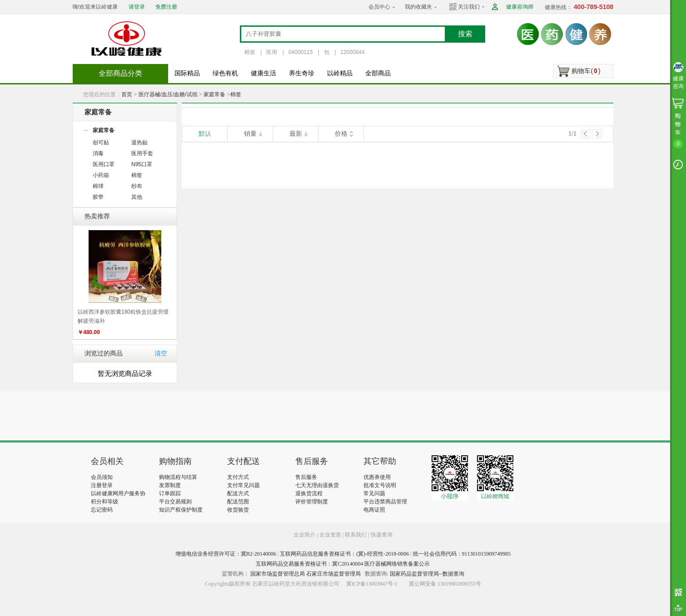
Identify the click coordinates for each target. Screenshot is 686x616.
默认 (205, 134)
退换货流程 (309, 493)
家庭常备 (214, 94)
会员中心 (379, 7)
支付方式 (238, 477)
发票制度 (170, 485)
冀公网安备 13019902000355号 (445, 584)
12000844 (352, 52)
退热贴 (139, 143)
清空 (161, 353)
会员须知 (102, 477)
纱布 (137, 186)
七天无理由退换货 (317, 485)
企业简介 (305, 535)
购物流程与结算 (178, 477)
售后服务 (306, 477)
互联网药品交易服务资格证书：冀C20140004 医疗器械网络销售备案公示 (343, 564)
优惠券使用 (377, 477)
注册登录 (102, 485)
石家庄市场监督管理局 (333, 574)
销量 (250, 134)
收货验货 (238, 510)
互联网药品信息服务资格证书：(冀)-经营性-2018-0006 (344, 554)
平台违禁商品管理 (385, 502)
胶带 (98, 197)
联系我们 (356, 535)
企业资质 (330, 535)
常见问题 (374, 493)
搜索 (465, 34)
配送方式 (238, 493)
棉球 (98, 186)
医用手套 (142, 153)
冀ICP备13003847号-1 (372, 584)
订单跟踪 (170, 493)
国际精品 (187, 73)
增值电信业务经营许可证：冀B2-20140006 (226, 554)
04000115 (301, 52)
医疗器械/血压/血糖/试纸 (168, 94)
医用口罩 (104, 164)
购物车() (586, 71)
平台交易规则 (175, 502)
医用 (272, 52)
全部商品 (378, 73)
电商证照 (374, 510)
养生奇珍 (302, 73)
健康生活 (263, 73)
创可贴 (101, 143)
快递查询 (382, 535)
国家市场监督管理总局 (278, 574)
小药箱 (101, 175)
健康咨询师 (520, 7)
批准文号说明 (380, 485)
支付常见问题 (244, 485)
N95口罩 (142, 164)
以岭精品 (340, 73)
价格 (341, 134)
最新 (296, 134)
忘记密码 (102, 510)
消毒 (98, 153)
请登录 (137, 7)
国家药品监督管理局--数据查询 (427, 574)
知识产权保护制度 (181, 510)
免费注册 (166, 7)
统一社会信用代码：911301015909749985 (462, 554)
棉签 (250, 52)
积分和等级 (104, 502)
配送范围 (238, 502)
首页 (127, 94)
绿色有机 (225, 73)
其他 (137, 197)
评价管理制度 (312, 502)
